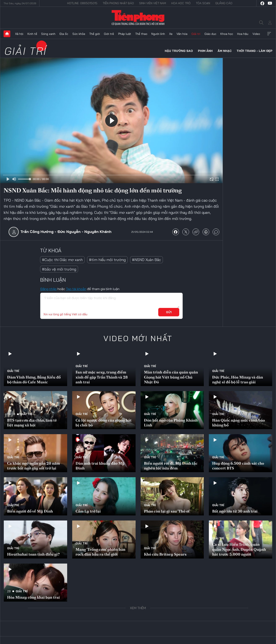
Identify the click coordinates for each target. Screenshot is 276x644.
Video (256, 34)
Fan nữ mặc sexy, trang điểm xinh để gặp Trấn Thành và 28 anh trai (102, 377)
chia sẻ (176, 232)
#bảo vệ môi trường (59, 269)
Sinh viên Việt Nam (153, 3)
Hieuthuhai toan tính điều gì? (33, 554)
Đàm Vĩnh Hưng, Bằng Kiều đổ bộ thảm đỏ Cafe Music (34, 380)
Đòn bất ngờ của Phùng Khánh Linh (171, 423)
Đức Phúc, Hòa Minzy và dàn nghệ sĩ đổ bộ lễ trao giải (238, 380)
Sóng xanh (48, 34)
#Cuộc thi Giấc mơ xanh (62, 260)
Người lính (158, 34)
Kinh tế (32, 34)
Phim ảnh (205, 51)
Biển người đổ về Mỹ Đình (30, 511)
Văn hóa (182, 34)
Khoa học (227, 34)
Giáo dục (210, 34)
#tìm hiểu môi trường (107, 260)
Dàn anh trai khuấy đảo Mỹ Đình (100, 466)
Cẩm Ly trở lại (88, 511)
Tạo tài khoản (76, 289)
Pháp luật (125, 34)
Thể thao (141, 34)
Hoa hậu (243, 34)
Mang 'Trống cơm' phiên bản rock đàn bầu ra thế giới (100, 552)
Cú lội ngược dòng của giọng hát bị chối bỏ (104, 423)
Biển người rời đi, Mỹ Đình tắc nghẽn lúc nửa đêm (171, 466)
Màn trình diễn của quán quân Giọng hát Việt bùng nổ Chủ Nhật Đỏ (171, 377)
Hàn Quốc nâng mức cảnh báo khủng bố (239, 423)
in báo (206, 232)
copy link (196, 232)
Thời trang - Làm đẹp (254, 51)
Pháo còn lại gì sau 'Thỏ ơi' (167, 511)
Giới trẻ (109, 34)
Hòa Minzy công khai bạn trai (33, 597)
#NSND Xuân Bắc (147, 260)
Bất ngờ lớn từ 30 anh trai (235, 511)
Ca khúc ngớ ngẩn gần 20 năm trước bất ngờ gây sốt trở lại (33, 466)
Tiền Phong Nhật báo (118, 3)
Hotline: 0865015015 (82, 3)
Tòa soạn (203, 3)
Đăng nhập (48, 289)
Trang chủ (7, 34)
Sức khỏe (79, 34)
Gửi (169, 312)
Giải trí (196, 34)
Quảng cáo (224, 3)
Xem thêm (269, 34)
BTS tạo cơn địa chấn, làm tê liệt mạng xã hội (32, 423)
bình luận (216, 232)
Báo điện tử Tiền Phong (138, 18)
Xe (171, 34)
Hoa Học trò (181, 3)
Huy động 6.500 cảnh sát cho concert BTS (238, 466)
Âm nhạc (225, 51)
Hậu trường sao (179, 51)
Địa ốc (64, 34)
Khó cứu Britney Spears (165, 554)
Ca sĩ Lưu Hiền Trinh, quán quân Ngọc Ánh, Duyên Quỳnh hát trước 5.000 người (239, 549)
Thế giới (95, 34)
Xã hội (19, 34)
